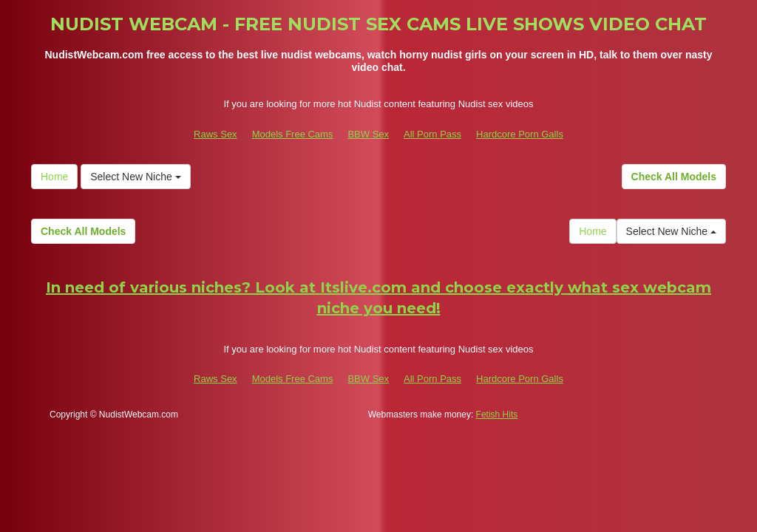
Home (54, 177)
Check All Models (674, 177)
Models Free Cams (293, 134)
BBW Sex (368, 134)
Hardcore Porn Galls (520, 134)
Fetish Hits (497, 415)
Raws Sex (215, 134)
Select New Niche (135, 177)
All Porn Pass (432, 134)
